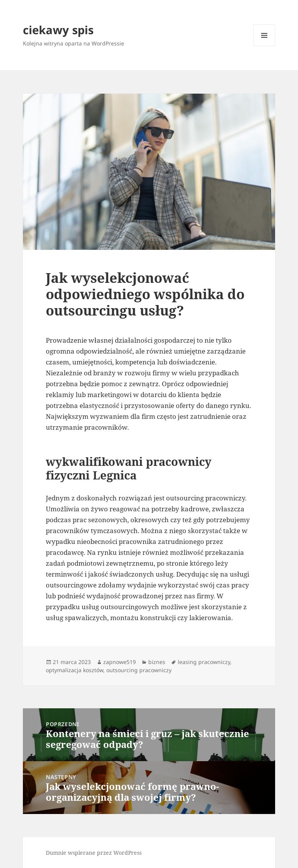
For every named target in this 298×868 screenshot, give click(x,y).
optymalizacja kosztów (74, 670)
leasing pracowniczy (204, 662)
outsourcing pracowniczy (139, 670)
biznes (157, 662)
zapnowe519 (120, 662)
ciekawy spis (58, 30)
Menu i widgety (264, 46)
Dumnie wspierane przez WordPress (94, 853)
